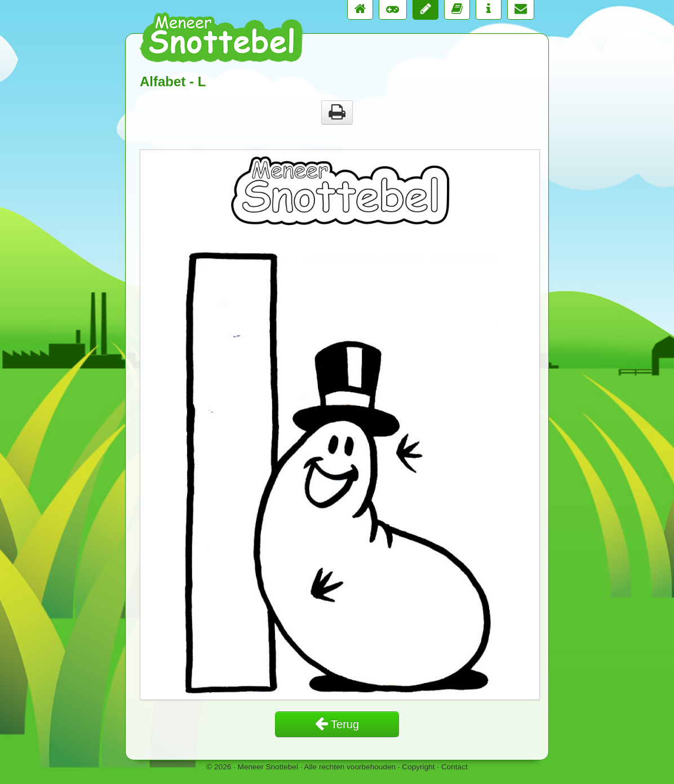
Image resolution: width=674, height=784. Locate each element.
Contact (454, 767)
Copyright (418, 767)
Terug (337, 724)
